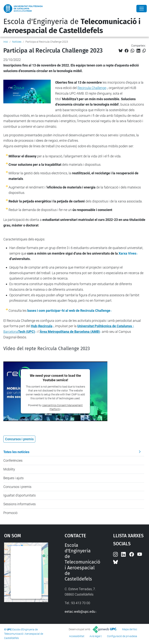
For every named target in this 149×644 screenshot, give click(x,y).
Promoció (10, 513)
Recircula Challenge (92, 88)
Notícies (17, 42)
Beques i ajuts (13, 478)
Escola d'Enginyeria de (72, 26)
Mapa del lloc (130, 629)
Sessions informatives (20, 504)
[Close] (142, 9)
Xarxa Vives (127, 253)
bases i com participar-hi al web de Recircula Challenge (69, 311)
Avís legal (95, 636)
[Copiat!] (144, 51)
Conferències (13, 460)
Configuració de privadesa (122, 636)
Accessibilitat (77, 636)
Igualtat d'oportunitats (20, 495)
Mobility (9, 469)
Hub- (42, 326)
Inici (6, 42)
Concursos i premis (17, 487)
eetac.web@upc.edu (80, 612)
